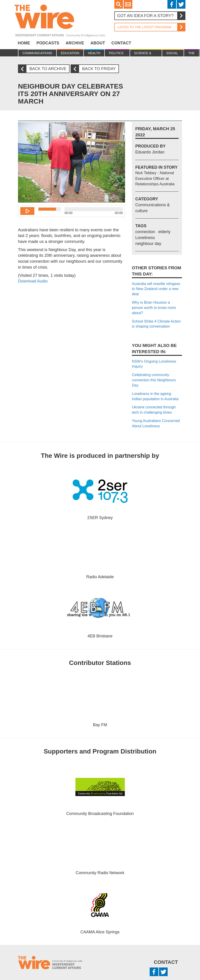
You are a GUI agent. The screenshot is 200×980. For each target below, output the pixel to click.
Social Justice (173, 54)
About (98, 43)
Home (24, 43)
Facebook (172, 4)
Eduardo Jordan (150, 152)
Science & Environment (146, 54)
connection (145, 232)
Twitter (181, 4)
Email (128, 4)
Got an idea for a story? (151, 16)
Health (94, 53)
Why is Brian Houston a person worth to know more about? (154, 308)
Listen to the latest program (150, 27)
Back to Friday (95, 69)
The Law (192, 54)
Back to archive (44, 69)
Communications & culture (37, 54)
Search (119, 4)
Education (70, 53)
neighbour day (148, 244)
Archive (75, 43)
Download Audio (33, 281)
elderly (164, 232)
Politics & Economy (117, 54)
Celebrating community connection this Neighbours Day (154, 380)
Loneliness (145, 238)
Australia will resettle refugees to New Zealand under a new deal (156, 289)
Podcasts (48, 43)
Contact (121, 43)
